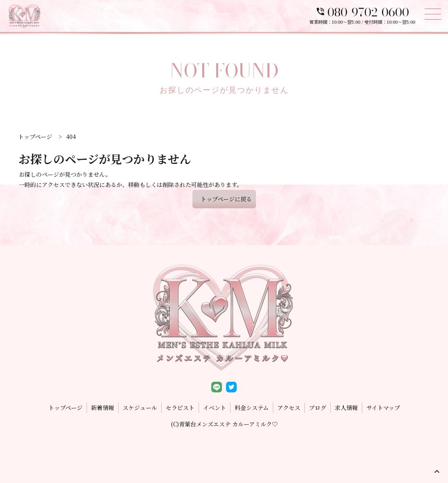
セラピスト (180, 408)
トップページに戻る (226, 199)
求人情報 (346, 408)
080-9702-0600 (362, 12)
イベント (215, 408)
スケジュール (140, 408)
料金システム (252, 408)
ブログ (318, 408)
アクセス (289, 408)
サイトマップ (383, 408)
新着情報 (103, 408)
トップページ (65, 408)
